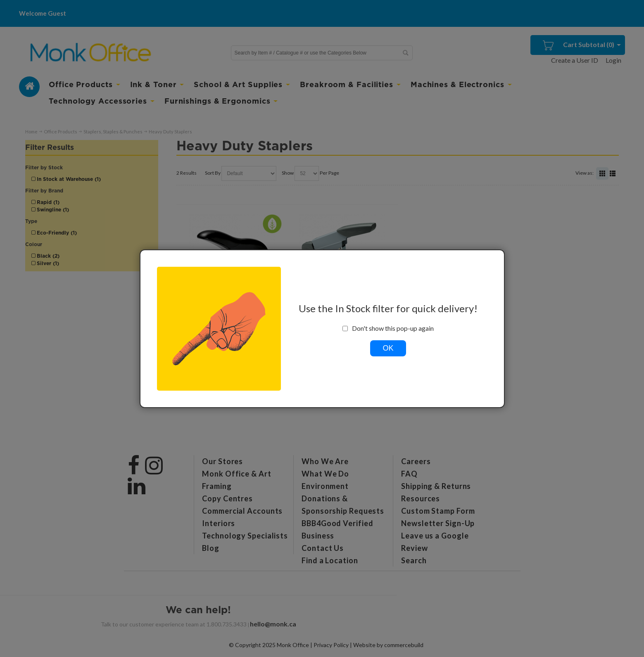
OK (388, 348)
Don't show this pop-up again (388, 328)
